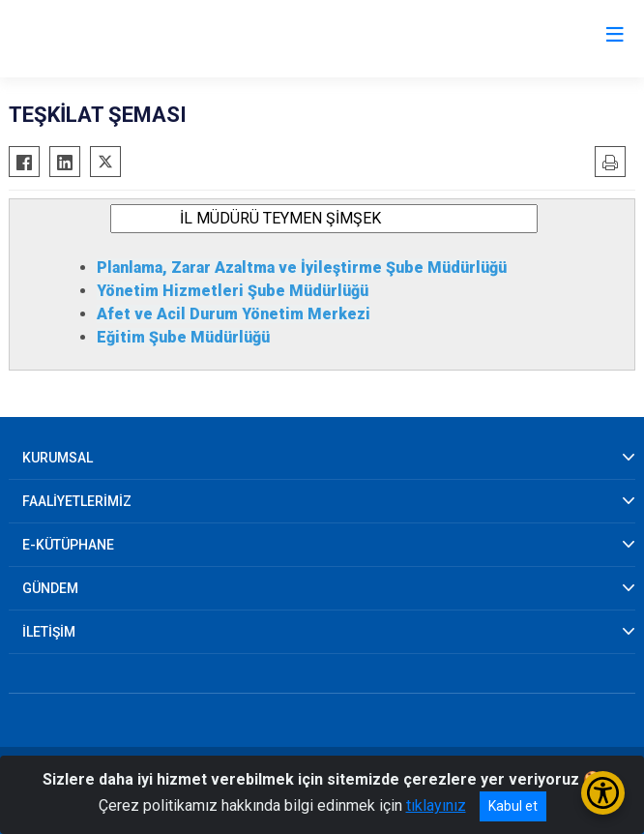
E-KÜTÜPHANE (68, 545)
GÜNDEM (50, 588)
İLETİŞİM (49, 632)
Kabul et (513, 806)
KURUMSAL (58, 458)
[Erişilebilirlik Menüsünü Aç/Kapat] (603, 793)
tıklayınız (436, 805)
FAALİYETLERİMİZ (77, 501)
